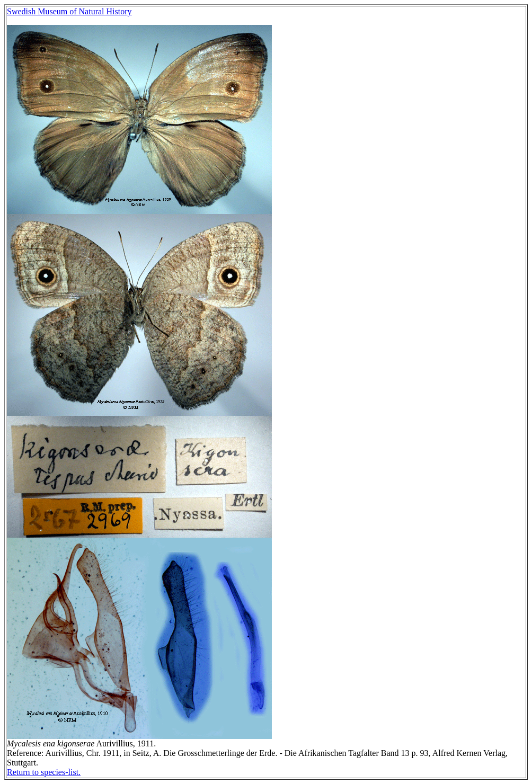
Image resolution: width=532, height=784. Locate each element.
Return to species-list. (44, 772)
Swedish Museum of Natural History (69, 11)
